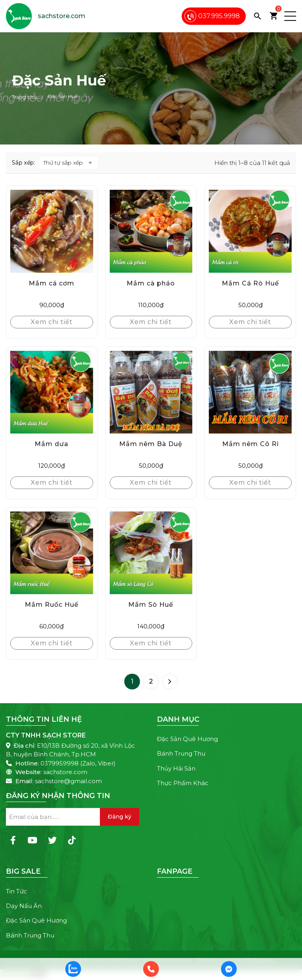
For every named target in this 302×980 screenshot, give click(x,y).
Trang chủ (24, 97)
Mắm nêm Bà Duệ (151, 444)
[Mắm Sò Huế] (151, 553)
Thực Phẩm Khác (183, 783)
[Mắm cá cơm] (52, 231)
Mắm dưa (52, 444)
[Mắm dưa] (52, 392)
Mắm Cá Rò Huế (250, 283)
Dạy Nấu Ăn (24, 906)
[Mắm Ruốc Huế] (52, 553)
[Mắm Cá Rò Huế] (250, 231)
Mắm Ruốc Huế (52, 605)
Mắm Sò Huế (151, 605)
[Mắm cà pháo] (151, 231)
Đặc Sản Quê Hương (187, 739)
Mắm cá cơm (52, 283)
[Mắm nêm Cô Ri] (250, 392)
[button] (290, 16)
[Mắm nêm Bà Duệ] (151, 392)
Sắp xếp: (23, 163)
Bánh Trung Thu (181, 753)
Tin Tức (17, 891)
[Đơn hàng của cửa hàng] (68, 163)
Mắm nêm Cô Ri (250, 444)
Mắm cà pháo (151, 283)
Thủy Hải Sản (176, 768)
